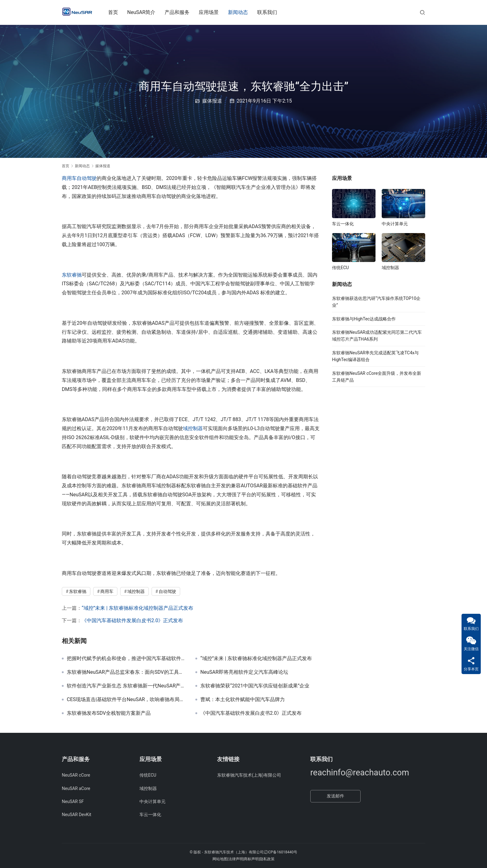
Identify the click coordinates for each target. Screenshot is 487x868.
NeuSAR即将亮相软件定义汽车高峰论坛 (244, 672)
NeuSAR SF (73, 801)
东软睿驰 (72, 275)
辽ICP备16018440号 (281, 852)
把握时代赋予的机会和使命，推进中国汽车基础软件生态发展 (126, 659)
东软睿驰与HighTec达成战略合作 (364, 319)
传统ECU (340, 268)
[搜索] (422, 12)
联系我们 (271, 12)
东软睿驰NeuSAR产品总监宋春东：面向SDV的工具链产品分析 (126, 672)
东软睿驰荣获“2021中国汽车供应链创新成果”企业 (255, 686)
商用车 (69, 178)
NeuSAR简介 (145, 12)
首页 (116, 12)
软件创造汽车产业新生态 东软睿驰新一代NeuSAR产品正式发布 (126, 686)
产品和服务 (181, 12)
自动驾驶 (87, 178)
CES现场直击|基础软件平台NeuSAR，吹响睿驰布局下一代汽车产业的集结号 (126, 700)
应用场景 (212, 12)
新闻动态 (242, 12)
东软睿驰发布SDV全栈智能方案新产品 (109, 713)
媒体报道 (212, 101)
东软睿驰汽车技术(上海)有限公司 (249, 775)
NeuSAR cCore (76, 775)
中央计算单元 (395, 224)
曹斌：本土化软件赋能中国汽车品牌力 (243, 700)
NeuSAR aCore (76, 788)
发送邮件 (335, 796)
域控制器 (193, 428)
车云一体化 (343, 224)
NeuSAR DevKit (77, 815)
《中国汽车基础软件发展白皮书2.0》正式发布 (132, 620)
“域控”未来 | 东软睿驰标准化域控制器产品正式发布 (137, 608)
